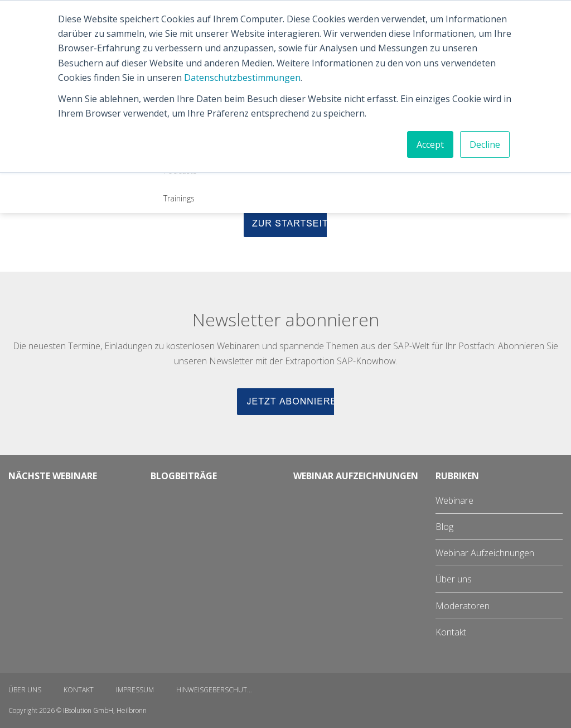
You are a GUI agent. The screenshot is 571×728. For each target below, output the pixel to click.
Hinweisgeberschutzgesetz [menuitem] (221, 690)
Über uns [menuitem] (454, 579)
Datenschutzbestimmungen (242, 78)
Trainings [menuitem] (179, 198)
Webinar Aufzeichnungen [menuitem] (485, 553)
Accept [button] (430, 144)
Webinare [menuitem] (454, 500)
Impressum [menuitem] (135, 690)
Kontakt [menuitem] (451, 632)
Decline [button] (485, 144)
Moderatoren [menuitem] (463, 606)
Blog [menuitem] (444, 527)
